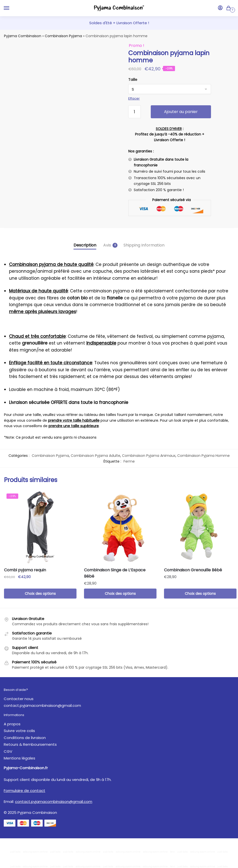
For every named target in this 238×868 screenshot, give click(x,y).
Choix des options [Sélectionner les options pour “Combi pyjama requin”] (40, 594)
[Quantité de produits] (134, 112)
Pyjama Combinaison (23, 36)
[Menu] (11, 8)
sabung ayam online (35, 852)
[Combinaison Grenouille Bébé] (200, 527)
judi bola (15, 852)
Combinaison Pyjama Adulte (95, 456)
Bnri (173, 852)
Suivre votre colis (19, 731)
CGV (8, 751)
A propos (12, 724)
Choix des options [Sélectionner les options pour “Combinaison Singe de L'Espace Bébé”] (120, 594)
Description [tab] (85, 245)
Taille (133, 80)
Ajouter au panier (181, 112)
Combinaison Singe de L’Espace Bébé (115, 573)
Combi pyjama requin (25, 570)
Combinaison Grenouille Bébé (193, 570)
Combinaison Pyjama (63, 36)
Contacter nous (19, 699)
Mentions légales (19, 758)
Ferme (129, 461)
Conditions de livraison (25, 738)
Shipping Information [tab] (144, 245)
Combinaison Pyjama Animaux (149, 456)
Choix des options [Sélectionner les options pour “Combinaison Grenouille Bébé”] (200, 594)
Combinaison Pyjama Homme (203, 456)
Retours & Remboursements (30, 744)
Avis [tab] (107, 245)
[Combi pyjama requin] (40, 527)
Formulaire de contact (24, 791)
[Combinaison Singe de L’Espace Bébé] (120, 527)
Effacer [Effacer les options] (134, 98)
